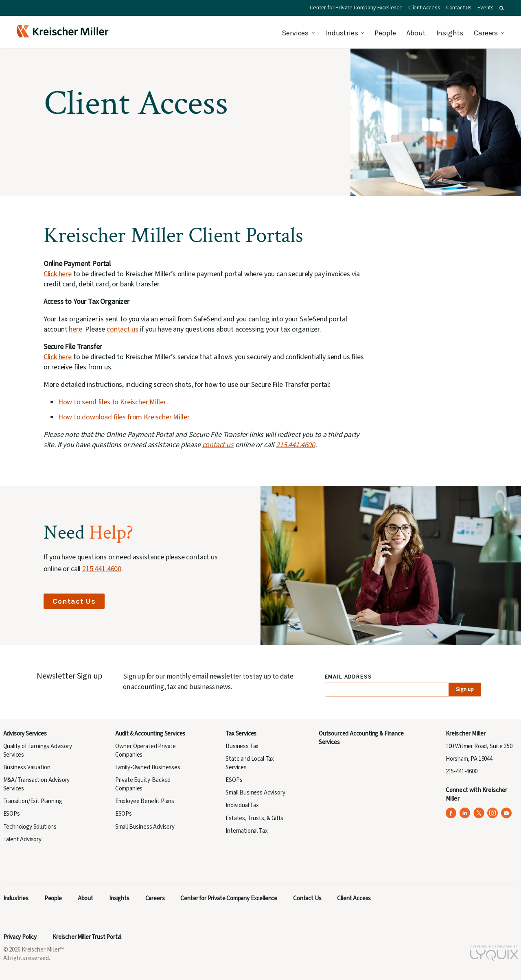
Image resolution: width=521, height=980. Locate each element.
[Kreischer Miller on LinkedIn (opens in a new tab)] (465, 813)
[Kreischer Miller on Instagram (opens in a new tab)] (493, 813)
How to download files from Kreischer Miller (124, 417)
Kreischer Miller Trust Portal (87, 937)
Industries (341, 33)
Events (486, 8)
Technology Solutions (30, 827)
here (75, 329)
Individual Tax (242, 805)
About (416, 33)
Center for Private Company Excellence (356, 8)
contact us (122, 329)
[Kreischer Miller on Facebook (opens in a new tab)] (451, 813)
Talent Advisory (22, 839)
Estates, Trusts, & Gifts (254, 818)
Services (295, 33)
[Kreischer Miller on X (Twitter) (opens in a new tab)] (479, 813)
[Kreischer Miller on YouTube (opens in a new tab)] (507, 813)
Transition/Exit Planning (33, 801)
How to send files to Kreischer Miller (112, 402)
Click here (58, 274)
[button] (502, 8)
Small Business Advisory (145, 827)
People (385, 33)
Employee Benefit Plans (145, 801)
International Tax (246, 831)
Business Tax (242, 746)
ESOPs (12, 814)
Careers (486, 33)
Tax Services (241, 734)
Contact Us (459, 8)
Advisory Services (25, 734)
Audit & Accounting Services (150, 734)
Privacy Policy (20, 937)
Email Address (349, 677)
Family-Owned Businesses (148, 767)
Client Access (424, 8)
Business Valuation (27, 767)
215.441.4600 (296, 445)
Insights (450, 33)
